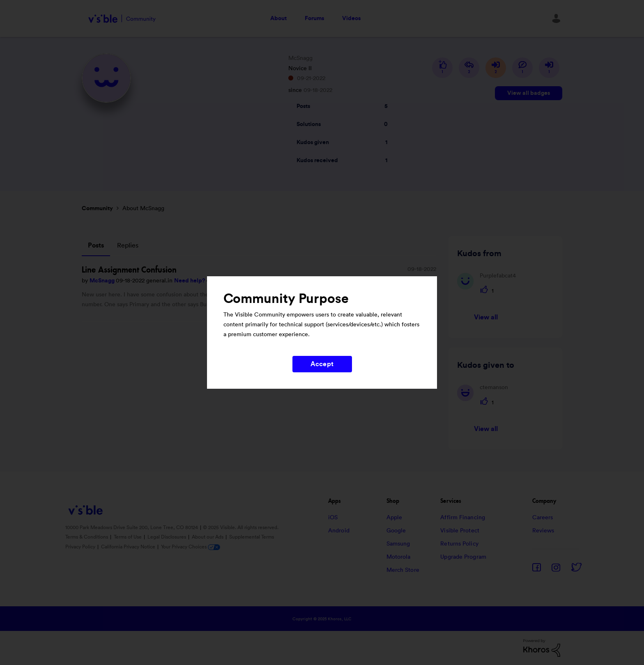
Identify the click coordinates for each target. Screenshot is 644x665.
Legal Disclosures (167, 537)
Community (97, 209)
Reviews (543, 531)
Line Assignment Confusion (129, 270)
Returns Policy (459, 544)
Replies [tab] (128, 245)
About (278, 18)
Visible (122, 19)
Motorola (399, 557)
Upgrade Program (463, 557)
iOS (333, 518)
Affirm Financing (463, 518)
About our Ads (208, 537)
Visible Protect (460, 531)
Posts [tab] (96, 245)
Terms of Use (128, 537)
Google (396, 531)
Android (339, 531)
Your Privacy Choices (191, 547)
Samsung (398, 544)
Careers (543, 518)
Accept (322, 364)
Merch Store (403, 570)
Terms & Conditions (87, 537)
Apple (394, 518)
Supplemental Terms (252, 537)
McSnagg (103, 281)
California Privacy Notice (129, 547)
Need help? (190, 281)
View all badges (529, 93)
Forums (314, 18)
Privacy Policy (81, 547)
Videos (351, 18)
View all (486, 317)
